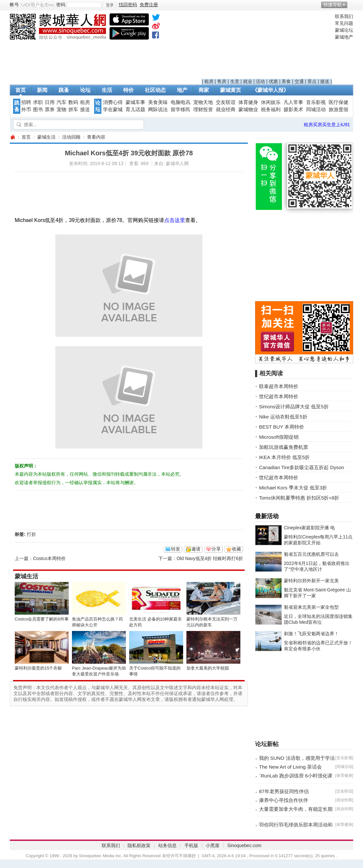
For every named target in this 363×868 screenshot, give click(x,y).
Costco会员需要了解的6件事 (42, 619)
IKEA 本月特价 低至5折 (284, 457)
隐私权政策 (139, 845)
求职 (38, 102)
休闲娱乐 (271, 102)
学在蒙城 (113, 110)
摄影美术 (293, 110)
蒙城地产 (344, 37)
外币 (26, 110)
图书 (38, 110)
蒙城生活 (46, 137)
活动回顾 (71, 137)
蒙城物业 (248, 110)
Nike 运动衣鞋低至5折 (283, 417)
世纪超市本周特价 (279, 396)
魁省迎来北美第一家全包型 (311, 607)
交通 (299, 81)
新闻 (42, 90)
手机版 (191, 845)
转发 (176, 549)
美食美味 (158, 102)
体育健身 (248, 102)
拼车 (73, 110)
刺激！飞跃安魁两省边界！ (311, 634)
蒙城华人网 (12, 137)
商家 (204, 90)
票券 (50, 110)
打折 (31, 534)
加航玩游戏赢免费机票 (284, 447)
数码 (73, 102)
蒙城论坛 (344, 30)
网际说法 (158, 110)
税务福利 (271, 110)
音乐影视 (316, 102)
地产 (182, 90)
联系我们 (344, 16)
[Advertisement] (267, 46)
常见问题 (344, 23)
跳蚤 (64, 90)
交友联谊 (226, 102)
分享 (216, 549)
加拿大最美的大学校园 (208, 668)
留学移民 (181, 110)
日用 (50, 102)
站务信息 (167, 845)
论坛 (85, 90)
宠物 (61, 110)
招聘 (26, 102)
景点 (312, 81)
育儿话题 (135, 110)
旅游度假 (338, 110)
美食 (286, 81)
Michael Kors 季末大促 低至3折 (293, 488)
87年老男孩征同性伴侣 (284, 791)
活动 (260, 81)
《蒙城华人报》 (270, 90)
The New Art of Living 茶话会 (290, 767)
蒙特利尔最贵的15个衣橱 (38, 668)
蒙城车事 (135, 102)
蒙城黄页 (231, 90)
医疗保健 (338, 102)
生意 (235, 81)
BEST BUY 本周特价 (282, 427)
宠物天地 (203, 102)
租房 (209, 81)
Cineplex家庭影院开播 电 (309, 528)
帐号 (14, 5)
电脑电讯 (181, 102)
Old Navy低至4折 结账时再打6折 (210, 558)
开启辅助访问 (352, 5)
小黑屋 (213, 845)
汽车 (61, 102)
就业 (248, 81)
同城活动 (316, 110)
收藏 (236, 549)
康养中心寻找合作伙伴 (284, 800)
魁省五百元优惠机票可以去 (311, 554)
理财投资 (203, 110)
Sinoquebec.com (244, 845)
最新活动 (267, 516)
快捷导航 (333, 5)
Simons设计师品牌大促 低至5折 (294, 407)
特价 (129, 90)
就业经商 (226, 110)
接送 (325, 81)
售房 (222, 81)
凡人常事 (293, 102)
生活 (107, 90)
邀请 (196, 549)
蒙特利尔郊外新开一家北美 (311, 581)
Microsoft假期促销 (279, 437)
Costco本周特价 (49, 558)
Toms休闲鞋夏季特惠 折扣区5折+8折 (299, 498)
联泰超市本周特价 (279, 386)
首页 (21, 90)
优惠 (273, 81)
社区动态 (155, 90)
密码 (61, 5)
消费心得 (113, 102)
